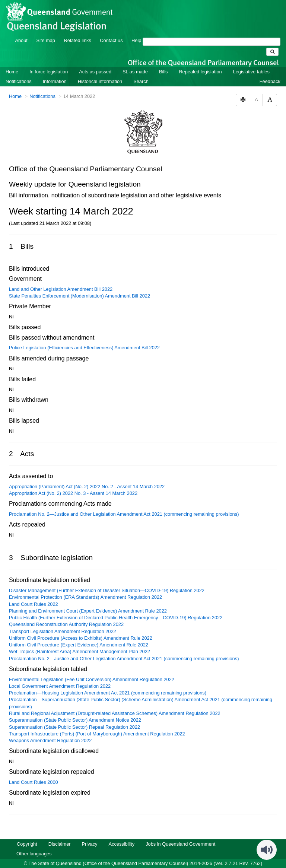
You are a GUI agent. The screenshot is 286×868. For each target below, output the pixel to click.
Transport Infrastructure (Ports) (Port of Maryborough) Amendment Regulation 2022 (97, 734)
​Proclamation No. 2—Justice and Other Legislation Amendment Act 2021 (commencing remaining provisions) (124, 514)
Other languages (34, 854)
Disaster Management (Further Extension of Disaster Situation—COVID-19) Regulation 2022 (107, 590)
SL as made (135, 72)
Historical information (100, 81)
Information (55, 81)
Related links (78, 40)
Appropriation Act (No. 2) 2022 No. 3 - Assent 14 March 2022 (73, 493)
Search (141, 81)
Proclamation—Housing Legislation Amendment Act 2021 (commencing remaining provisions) (108, 693)
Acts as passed (95, 72)
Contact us (111, 40)
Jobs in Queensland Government (180, 844)
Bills (163, 72)
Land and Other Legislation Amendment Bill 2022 (61, 289)
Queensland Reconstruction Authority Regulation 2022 (66, 624)
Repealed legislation (200, 72)
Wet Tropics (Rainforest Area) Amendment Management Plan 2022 (80, 651)
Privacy (90, 844)
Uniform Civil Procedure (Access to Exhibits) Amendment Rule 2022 (81, 638)
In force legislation (49, 72)
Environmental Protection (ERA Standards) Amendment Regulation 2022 (85, 597)
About (21, 40)
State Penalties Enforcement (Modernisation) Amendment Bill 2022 (80, 296)
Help (136, 40)
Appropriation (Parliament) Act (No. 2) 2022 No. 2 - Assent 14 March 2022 (87, 487)
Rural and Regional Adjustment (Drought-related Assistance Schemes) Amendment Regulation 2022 (115, 713)
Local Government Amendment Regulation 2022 (60, 686)
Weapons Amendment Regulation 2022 (50, 740)
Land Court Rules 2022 (34, 604)
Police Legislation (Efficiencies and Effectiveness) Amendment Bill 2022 (84, 348)
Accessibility (121, 844)
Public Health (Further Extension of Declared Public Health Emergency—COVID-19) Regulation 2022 (116, 618)
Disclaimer (60, 844)
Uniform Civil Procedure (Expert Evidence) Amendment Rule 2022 (79, 645)
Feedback (270, 81)
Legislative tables (251, 72)
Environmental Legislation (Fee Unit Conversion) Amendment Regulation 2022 (92, 679)
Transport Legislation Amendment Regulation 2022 (63, 631)
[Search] (212, 42)
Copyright (27, 844)
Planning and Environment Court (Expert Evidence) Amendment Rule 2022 (88, 611)
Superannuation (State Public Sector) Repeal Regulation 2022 (74, 727)
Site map (46, 40)
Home (12, 72)
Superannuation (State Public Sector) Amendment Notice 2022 (75, 720)
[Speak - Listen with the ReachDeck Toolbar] (267, 850)
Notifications (19, 81)
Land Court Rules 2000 (34, 782)
